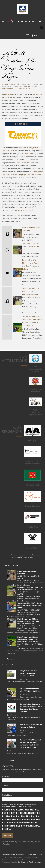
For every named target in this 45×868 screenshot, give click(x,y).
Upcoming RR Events (23, 89)
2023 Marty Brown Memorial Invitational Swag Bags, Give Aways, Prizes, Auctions (22, 175)
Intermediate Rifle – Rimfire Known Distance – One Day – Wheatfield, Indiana (29, 605)
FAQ (40, 854)
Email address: (7, 795)
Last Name (5, 786)
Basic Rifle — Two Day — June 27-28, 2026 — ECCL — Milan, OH (32, 247)
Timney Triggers (8, 94)
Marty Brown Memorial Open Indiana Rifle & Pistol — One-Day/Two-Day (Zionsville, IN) (28, 639)
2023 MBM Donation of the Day (22, 86)
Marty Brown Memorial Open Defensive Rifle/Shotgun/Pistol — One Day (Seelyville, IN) (29, 621)
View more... (11, 659)
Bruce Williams (10, 84)
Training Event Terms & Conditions (13, 854)
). (22, 210)
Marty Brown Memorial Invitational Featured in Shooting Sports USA (28, 673)
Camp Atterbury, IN (31, 154)
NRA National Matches (25, 163)
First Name (6, 776)
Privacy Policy (31, 854)
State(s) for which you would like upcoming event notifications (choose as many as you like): (19, 806)
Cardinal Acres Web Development (30, 862)
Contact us (35, 555)
